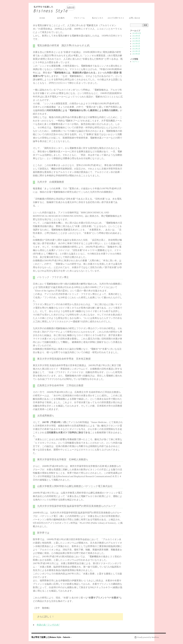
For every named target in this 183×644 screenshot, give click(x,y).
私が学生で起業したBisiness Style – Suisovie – (54, 9)
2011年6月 (136, 54)
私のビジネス (98, 18)
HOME (42, 18)
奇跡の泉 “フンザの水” (48, 625)
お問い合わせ (135, 18)
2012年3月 (136, 46)
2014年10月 (137, 33)
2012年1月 (136, 51)
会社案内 (61, 18)
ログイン (136, 62)
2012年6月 (136, 41)
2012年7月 (136, 38)
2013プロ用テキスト (116, 18)
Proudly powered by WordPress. (148, 637)
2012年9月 (136, 36)
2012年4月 (136, 44)
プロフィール (79, 18)
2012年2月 (136, 49)
